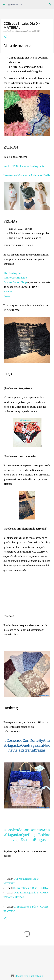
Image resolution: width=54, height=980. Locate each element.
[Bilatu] (50, 5)
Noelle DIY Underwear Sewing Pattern (25, 166)
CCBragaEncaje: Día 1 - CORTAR (31, 888)
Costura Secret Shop (15, 282)
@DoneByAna (15, 5)
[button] (5, 37)
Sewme (8, 291)
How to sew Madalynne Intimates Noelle (27, 175)
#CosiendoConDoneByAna (27, 830)
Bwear (7, 296)
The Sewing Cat (12, 273)
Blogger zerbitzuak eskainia (27, 976)
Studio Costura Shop (15, 278)
